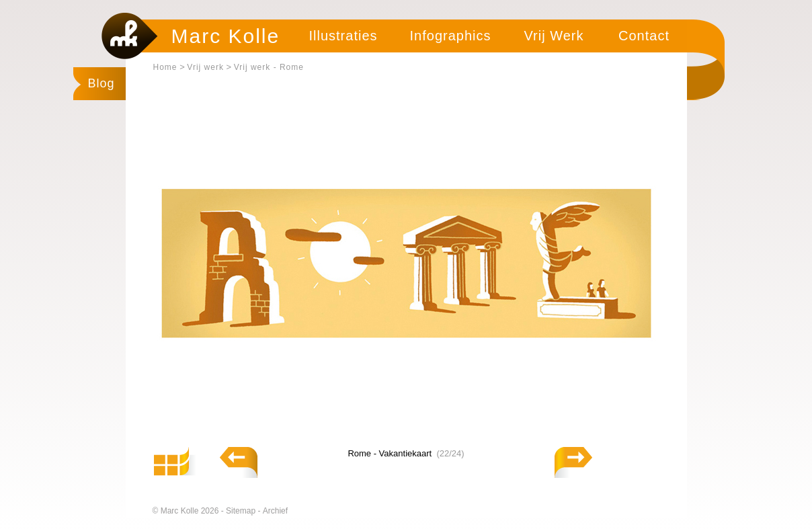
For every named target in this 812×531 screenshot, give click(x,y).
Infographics (451, 36)
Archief (275, 511)
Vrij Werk (554, 36)
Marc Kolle (226, 36)
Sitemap (242, 511)
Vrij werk (205, 67)
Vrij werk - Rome (269, 67)
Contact (644, 36)
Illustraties (343, 36)
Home (165, 67)
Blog (101, 83)
